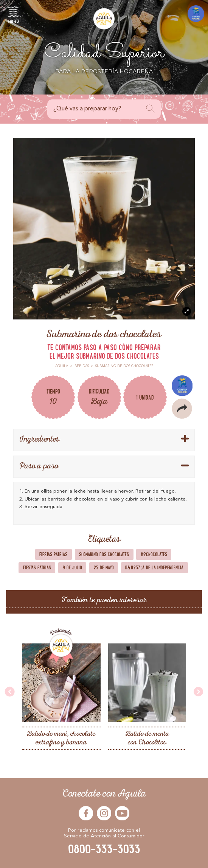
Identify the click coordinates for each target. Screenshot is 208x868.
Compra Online (182, 386)
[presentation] (10, 692)
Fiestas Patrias (53, 554)
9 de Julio (72, 567)
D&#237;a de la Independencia (154, 567)
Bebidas (82, 366)
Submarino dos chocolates (104, 554)
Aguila (62, 366)
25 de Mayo (104, 567)
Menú (13, 14)
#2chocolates (154, 554)
